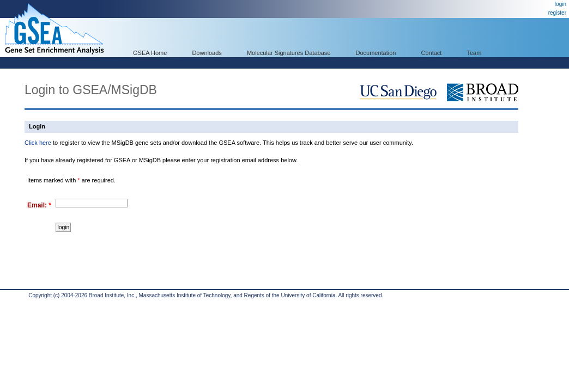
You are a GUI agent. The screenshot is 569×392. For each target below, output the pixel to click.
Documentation (376, 53)
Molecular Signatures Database (289, 53)
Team (474, 53)
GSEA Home (150, 53)
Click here (38, 143)
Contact (432, 53)
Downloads (207, 53)
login (561, 4)
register (557, 13)
